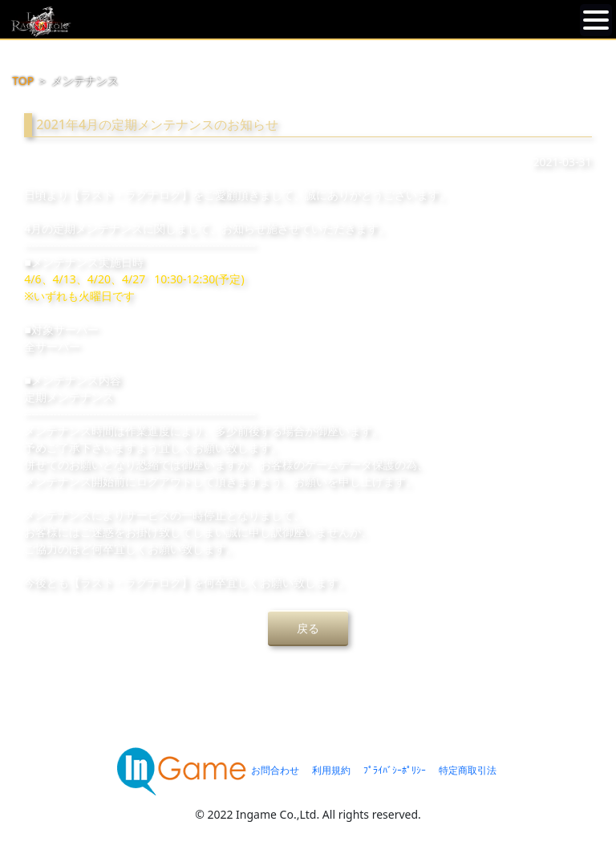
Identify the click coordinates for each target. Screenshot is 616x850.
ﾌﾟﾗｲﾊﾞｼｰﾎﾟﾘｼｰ (395, 770)
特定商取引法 (468, 770)
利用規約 (331, 770)
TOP (23, 81)
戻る (308, 628)
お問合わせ (275, 770)
